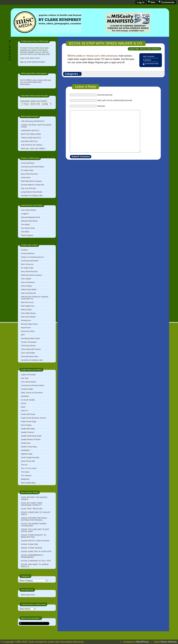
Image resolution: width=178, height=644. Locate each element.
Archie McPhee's (28, 163)
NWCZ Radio (26, 310)
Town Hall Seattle (28, 353)
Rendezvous (26, 320)
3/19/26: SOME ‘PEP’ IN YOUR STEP (36, 551)
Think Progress (27, 235)
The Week (25, 232)
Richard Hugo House (29, 324)
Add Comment (149, 56)
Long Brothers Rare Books (31, 192)
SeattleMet (25, 450)
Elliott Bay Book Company (31, 181)
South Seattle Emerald (30, 457)
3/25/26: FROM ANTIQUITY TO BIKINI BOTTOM (34, 536)
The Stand (25, 472)
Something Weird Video (30, 338)
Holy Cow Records (28, 188)
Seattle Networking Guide (31, 436)
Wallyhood (25, 479)
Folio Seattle (26, 279)
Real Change (26, 425)
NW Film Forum (27, 302)
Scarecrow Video (28, 331)
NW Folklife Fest (27, 306)
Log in (141, 2)
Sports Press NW (28, 461)
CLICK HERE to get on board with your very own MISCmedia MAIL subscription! (36, 82)
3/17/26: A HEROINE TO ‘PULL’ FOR (36, 561)
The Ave (24, 465)
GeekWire (25, 396)
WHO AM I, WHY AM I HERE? (33, 149)
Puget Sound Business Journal (33, 418)
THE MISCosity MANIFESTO (33, 121)
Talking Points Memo (29, 221)
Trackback (147, 60)
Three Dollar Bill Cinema (31, 349)
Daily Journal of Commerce (32, 393)
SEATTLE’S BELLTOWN (31, 134)
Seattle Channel (27, 432)
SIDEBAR (10, 50)
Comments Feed (152, 64)
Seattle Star (26, 443)
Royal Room (26, 328)
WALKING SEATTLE (29, 141)
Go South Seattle (28, 400)
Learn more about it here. (30, 58)
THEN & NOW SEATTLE (31, 138)
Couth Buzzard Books (30, 261)
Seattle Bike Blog (28, 429)
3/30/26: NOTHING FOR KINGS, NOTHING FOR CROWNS (34, 519)
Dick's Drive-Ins (27, 264)
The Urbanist (26, 476)
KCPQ (23, 403)
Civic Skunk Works (28, 210)
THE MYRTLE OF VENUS (31, 145)
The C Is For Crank (29, 468)
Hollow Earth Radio (29, 289)
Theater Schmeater (29, 342)
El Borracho (26, 177)
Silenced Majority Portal (30, 217)
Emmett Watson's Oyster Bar (32, 185)
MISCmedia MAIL (28, 595)
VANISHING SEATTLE (30, 131)
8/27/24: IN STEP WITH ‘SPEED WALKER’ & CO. (106, 43)
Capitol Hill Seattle (28, 375)
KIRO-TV (25, 411)
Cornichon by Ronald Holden (32, 167)
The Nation (25, 224)
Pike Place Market (28, 317)
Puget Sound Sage (28, 421)
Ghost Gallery (26, 286)
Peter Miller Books (28, 313)
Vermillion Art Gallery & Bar (32, 196)
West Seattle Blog (28, 483)
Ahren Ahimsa (169, 642)
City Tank (25, 378)
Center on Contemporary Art (32, 257)
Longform (25, 214)
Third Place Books (28, 346)
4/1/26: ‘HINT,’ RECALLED (31, 509)
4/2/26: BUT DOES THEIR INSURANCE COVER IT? (31, 504)
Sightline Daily (27, 454)
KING (23, 407)
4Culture (24, 250)
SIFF (23, 335)
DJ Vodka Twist (27, 170)
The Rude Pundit (28, 228)
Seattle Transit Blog (29, 447)
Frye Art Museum (28, 282)
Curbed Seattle (27, 389)
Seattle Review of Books (31, 439)
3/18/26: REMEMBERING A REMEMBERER (32, 556)
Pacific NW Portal (28, 414)
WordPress (143, 642)
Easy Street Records (29, 174)
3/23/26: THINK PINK (29, 544)
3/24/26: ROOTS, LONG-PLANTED (35, 541)
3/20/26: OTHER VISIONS (31, 548)
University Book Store (30, 356)
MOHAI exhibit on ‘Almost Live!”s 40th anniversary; (93, 56)
